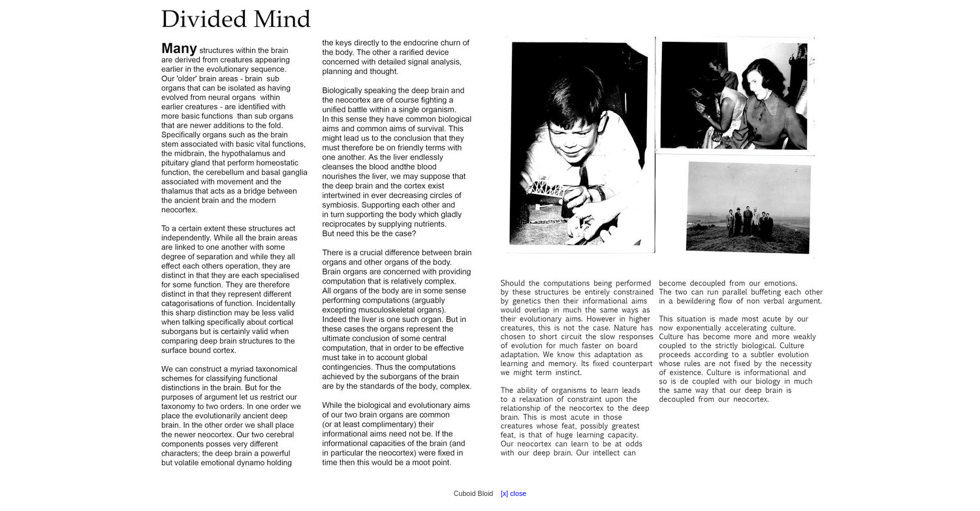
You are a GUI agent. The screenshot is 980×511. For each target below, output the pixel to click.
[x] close (511, 493)
